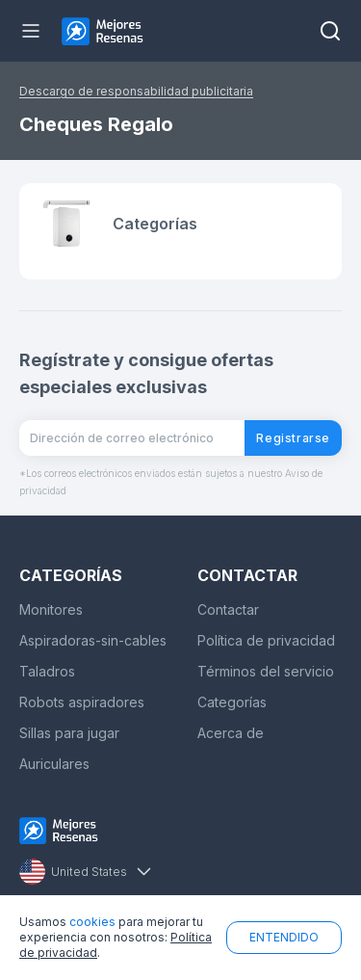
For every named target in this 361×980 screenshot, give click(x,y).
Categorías (232, 702)
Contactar (228, 609)
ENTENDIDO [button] (284, 937)
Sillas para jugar (69, 733)
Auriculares (54, 764)
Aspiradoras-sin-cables (93, 640)
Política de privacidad (266, 640)
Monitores (51, 609)
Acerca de (231, 733)
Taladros (47, 671)
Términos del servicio (266, 671)
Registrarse (293, 438)
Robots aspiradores (82, 702)
